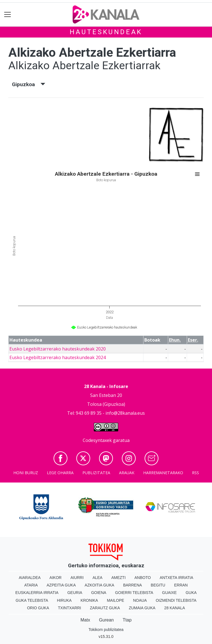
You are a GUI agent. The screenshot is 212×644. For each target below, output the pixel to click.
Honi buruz (26, 473)
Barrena (133, 585)
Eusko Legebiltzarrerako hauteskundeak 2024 (58, 357)
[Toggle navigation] (8, 15)
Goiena (99, 593)
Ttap (127, 620)
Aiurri (77, 578)
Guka (191, 593)
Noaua (140, 600)
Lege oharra (60, 473)
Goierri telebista (134, 593)
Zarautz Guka (105, 608)
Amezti (118, 578)
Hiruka (64, 600)
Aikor (55, 578)
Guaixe (169, 593)
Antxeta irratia (176, 578)
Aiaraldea (30, 578)
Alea (97, 578)
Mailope (115, 600)
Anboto (143, 578)
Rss (195, 473)
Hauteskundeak (106, 32)
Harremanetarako (163, 473)
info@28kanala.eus (125, 413)
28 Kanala (175, 608)
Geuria (75, 593)
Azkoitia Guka (99, 585)
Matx (85, 620)
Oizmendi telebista (176, 600)
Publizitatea (96, 473)
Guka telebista (32, 600)
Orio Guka (38, 608)
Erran (181, 585)
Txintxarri (70, 608)
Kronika (89, 600)
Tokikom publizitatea (106, 630)
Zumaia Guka (142, 608)
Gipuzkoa (29, 84)
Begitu (158, 585)
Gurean (106, 620)
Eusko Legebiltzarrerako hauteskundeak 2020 (58, 349)
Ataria (31, 585)
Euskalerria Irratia (37, 593)
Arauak (127, 473)
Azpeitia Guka (61, 585)
